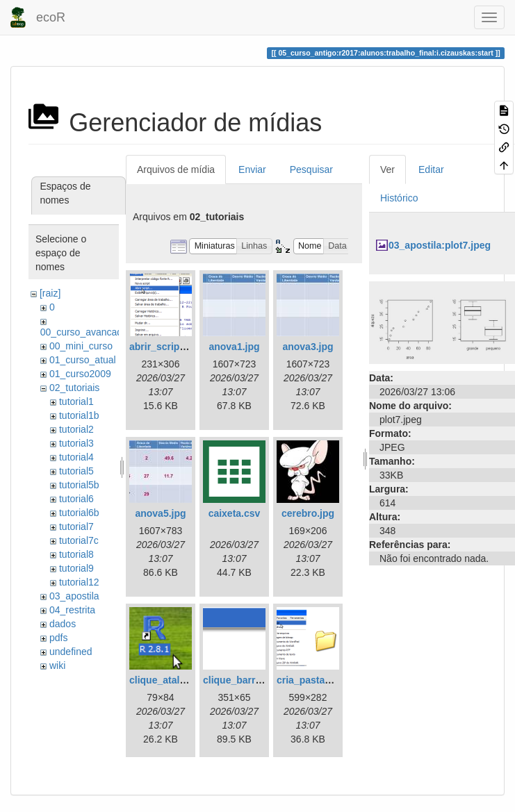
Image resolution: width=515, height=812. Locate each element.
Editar (431, 169)
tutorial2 (76, 429)
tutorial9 (76, 568)
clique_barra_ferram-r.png (263, 680)
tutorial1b (79, 415)
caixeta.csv (235, 513)
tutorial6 (76, 499)
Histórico (399, 198)
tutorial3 (76, 443)
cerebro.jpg (308, 513)
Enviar (252, 169)
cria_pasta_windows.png (334, 680)
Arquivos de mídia (176, 169)
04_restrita (72, 610)
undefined (71, 652)
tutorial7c (79, 540)
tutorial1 (76, 401)
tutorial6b (79, 513)
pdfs (58, 638)
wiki (57, 665)
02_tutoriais (74, 388)
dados (63, 624)
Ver (387, 169)
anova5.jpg (160, 513)
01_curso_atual (83, 360)
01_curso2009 (80, 374)
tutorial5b (79, 485)
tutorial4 (76, 457)
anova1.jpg (234, 347)
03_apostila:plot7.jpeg (440, 245)
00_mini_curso (81, 346)
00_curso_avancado (84, 332)
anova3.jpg (308, 347)
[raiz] (50, 293)
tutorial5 (76, 471)
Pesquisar (311, 169)
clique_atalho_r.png (175, 680)
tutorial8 (76, 554)
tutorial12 (79, 582)
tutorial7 (76, 527)
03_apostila (74, 596)
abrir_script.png (166, 347)
